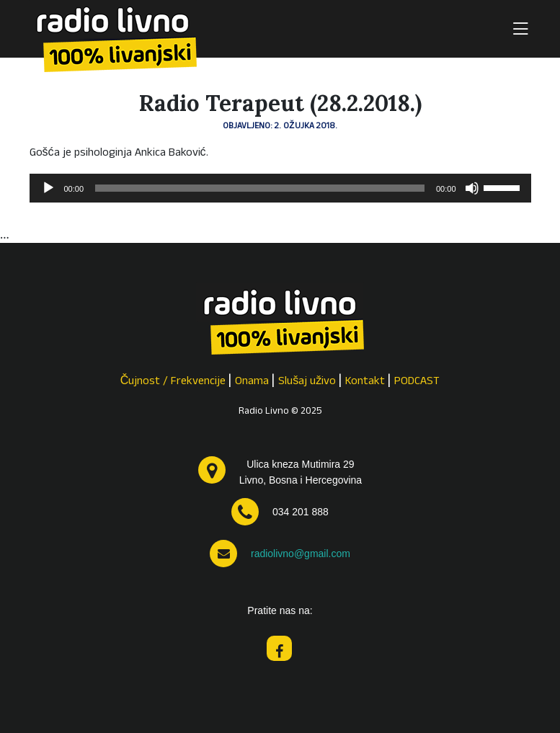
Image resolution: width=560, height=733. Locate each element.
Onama (252, 382)
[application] (280, 188)
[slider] (260, 188)
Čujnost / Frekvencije (173, 382)
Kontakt (365, 382)
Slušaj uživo (307, 382)
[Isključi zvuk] (472, 188)
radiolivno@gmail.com (301, 554)
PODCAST (417, 382)
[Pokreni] (48, 188)
